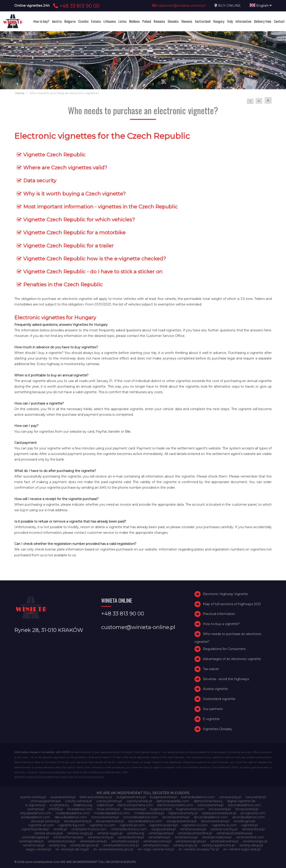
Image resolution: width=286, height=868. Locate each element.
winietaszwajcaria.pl (191, 841)
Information (243, 21)
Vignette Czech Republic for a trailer (68, 246)
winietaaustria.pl (161, 833)
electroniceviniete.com (175, 805)
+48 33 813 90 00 (76, 6)
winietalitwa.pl (159, 837)
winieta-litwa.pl (253, 829)
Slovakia (173, 21)
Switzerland (203, 21)
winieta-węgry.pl (110, 833)
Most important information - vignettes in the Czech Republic (100, 207)
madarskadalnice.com (73, 813)
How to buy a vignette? (221, 624)
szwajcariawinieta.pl (182, 821)
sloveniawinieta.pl (176, 817)
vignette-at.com (41, 825)
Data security (40, 181)
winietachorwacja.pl (68, 837)
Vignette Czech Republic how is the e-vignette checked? (95, 259)
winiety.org (57, 845)
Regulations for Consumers (224, 649)
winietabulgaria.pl (35, 837)
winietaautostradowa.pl (234, 833)
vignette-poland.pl (163, 825)
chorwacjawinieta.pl (45, 801)
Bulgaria (70, 21)
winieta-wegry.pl (80, 833)
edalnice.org (83, 805)
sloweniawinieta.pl (110, 821)
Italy (230, 21)
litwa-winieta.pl (108, 809)
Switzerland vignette (219, 699)
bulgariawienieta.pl (131, 797)
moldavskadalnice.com (112, 813)
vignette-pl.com (132, 825)
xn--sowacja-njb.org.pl (72, 849)
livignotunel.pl (161, 809)
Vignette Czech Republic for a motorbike (74, 233)
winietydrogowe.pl (84, 845)
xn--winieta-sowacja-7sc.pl (199, 849)
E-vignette (211, 719)
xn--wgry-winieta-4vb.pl (156, 849)
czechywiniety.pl (139, 801)
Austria (57, 21)
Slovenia (187, 21)
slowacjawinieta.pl (78, 821)
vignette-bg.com (72, 825)
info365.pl (56, 809)
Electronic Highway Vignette (225, 594)
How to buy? (41, 21)
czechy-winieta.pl (78, 801)
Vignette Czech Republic (54, 155)
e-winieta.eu (59, 805)
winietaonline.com (250, 837)
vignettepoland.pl (35, 829)
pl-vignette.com (253, 813)
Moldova (134, 21)
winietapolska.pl (31, 841)
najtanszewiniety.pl (183, 813)
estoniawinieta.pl (210, 805)
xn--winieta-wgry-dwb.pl (242, 849)
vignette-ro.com (195, 825)
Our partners (213, 709)
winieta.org (136, 833)
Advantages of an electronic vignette (232, 659)
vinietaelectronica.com (89, 829)
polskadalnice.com (36, 817)
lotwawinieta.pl (247, 809)
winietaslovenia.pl (93, 841)
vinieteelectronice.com (129, 829)
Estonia (96, 21)
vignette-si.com (224, 825)
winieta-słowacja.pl (48, 833)
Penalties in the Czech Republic (63, 284)
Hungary (219, 21)
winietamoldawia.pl (217, 837)
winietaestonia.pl (131, 837)
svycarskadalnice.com (145, 821)
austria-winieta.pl (33, 797)
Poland (147, 21)
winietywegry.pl (185, 845)
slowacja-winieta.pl (45, 821)
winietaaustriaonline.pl (195, 833)
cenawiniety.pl (230, 797)
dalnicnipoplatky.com (173, 801)
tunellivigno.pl (244, 821)
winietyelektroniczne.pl (121, 845)
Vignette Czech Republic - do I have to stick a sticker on (93, 272)
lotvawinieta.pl (220, 809)
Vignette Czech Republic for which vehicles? (79, 220)
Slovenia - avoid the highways (226, 679)
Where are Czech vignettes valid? (65, 168)
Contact (279, 21)
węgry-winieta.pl (38, 849)
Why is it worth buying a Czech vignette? (75, 194)
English (261, 5)
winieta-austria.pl (193, 829)
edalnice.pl (105, 805)
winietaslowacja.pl (125, 841)
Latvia (122, 21)
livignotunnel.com (190, 809)
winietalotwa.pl (186, 837)
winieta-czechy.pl (224, 829)
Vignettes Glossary (218, 729)
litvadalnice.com (80, 809)
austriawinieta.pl (63, 797)
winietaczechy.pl (101, 837)
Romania (159, 21)
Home (20, 93)
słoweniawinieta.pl (215, 821)
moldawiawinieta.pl (149, 813)
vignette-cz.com (102, 825)
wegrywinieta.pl (163, 829)
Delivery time (263, 21)
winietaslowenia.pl (157, 841)
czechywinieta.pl (109, 801)
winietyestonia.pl (156, 845)
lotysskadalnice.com (36, 813)
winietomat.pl (34, 845)
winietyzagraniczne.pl (218, 845)
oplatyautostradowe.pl (219, 813)
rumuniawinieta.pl (105, 817)
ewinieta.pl (36, 809)
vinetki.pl (60, 829)
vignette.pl (249, 825)
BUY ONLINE (229, 5)
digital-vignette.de (241, 801)
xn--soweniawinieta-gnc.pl (113, 849)
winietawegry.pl (255, 841)
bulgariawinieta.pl (163, 797)
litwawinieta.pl (135, 809)
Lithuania (110, 21)
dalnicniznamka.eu (208, 801)
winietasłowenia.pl (224, 841)
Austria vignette (215, 689)
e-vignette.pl (35, 805)
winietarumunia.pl (62, 841)
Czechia (83, 21)
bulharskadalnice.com (198, 797)
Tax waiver (211, 669)
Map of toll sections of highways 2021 (232, 604)
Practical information (219, 614)
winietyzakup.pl (251, 845)
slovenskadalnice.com (211, 817)
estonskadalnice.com (244, 805)
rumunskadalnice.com (141, 817)
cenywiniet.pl (256, 797)
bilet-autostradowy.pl (96, 797)
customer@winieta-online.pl (179, 5)
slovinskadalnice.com (248, 817)
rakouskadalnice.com (71, 817)
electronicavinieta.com (135, 805)
